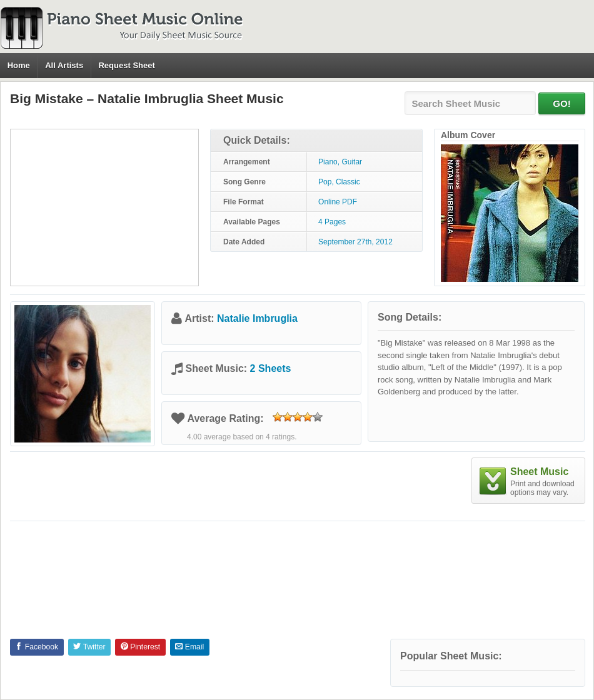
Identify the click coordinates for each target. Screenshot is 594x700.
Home (19, 65)
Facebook (37, 647)
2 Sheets (271, 368)
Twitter (89, 647)
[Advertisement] (104, 207)
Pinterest (140, 647)
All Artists (64, 65)
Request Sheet (126, 65)
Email (189, 647)
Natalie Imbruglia (257, 318)
